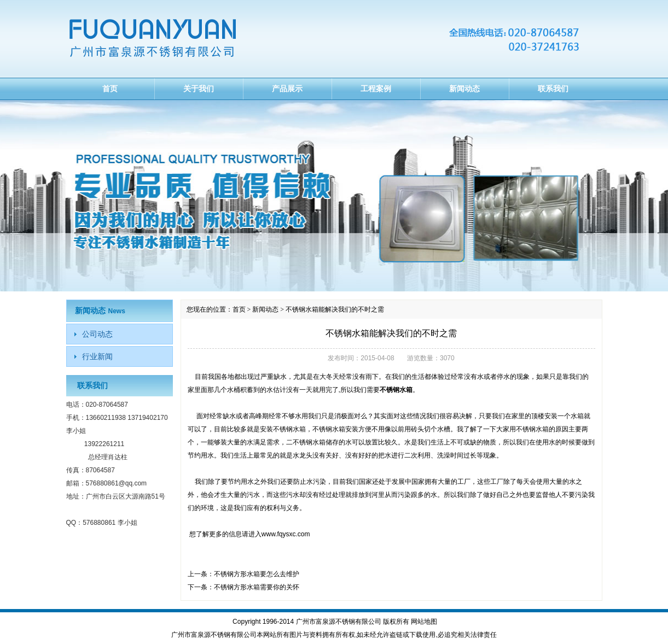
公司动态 (97, 334)
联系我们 (553, 89)
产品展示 (287, 89)
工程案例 (376, 89)
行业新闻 (97, 356)
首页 (110, 89)
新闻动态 (464, 89)
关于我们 (199, 89)
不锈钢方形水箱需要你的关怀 (257, 587)
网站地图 (424, 622)
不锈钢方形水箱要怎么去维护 (257, 574)
